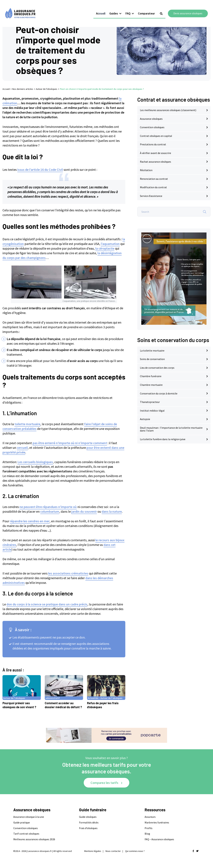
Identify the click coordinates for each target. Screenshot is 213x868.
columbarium (50, 511)
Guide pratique (22, 822)
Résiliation (146, 170)
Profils (149, 828)
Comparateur (149, 9)
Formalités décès (89, 822)
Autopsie (145, 419)
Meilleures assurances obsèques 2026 (34, 839)
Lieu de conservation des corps (157, 368)
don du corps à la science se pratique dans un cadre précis (47, 604)
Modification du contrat (153, 187)
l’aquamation (110, 244)
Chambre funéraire (151, 376)
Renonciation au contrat (154, 179)
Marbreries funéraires (157, 822)
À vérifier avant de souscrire (156, 153)
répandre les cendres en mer (30, 521)
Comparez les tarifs (104, 783)
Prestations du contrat (153, 144)
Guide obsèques (88, 817)
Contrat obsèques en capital (156, 136)
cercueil (22, 448)
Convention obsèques (152, 127)
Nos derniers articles (23, 89)
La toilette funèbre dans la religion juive (163, 439)
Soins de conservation (152, 359)
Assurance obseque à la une (29, 817)
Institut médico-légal (152, 411)
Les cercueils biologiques (35, 462)
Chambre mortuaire (151, 385)
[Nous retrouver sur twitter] (197, 851)
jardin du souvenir (84, 511)
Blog (147, 834)
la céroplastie (105, 248)
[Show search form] (164, 10)
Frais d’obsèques (88, 828)
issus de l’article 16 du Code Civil (40, 170)
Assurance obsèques (151, 119)
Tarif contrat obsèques (26, 834)
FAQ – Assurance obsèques (159, 839)
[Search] (205, 212)
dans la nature (112, 511)
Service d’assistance (151, 196)
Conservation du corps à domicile (159, 393)
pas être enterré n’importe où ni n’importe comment (70, 443)
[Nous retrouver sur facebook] (193, 851)
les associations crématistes (68, 573)
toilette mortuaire (27, 424)
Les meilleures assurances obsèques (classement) (168, 110)
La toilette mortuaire (152, 351)
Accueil (103, 9)
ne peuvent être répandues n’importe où (48, 507)
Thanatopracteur (150, 402)
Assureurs (150, 817)
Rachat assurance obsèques (156, 162)
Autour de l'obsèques (47, 89)
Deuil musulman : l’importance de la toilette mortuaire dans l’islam (171, 429)
